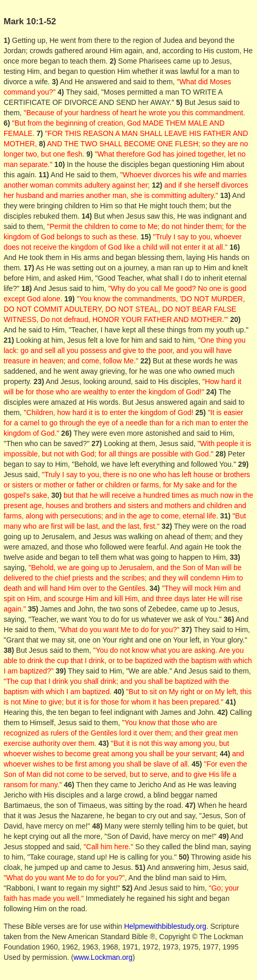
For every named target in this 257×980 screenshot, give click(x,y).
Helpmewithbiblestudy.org (165, 926)
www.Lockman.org (103, 957)
